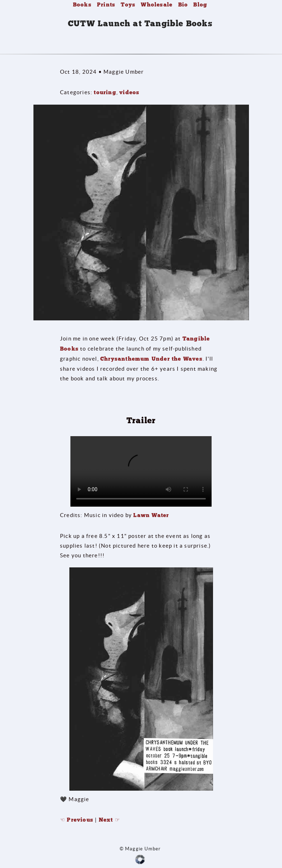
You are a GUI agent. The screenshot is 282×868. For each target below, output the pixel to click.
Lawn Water (151, 515)
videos (129, 92)
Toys (128, 5)
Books (82, 5)
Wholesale (157, 5)
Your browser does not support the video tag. (141, 471)
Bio (183, 5)
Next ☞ (109, 820)
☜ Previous (77, 820)
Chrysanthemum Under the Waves (151, 359)
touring (105, 92)
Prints (106, 5)
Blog (200, 5)
